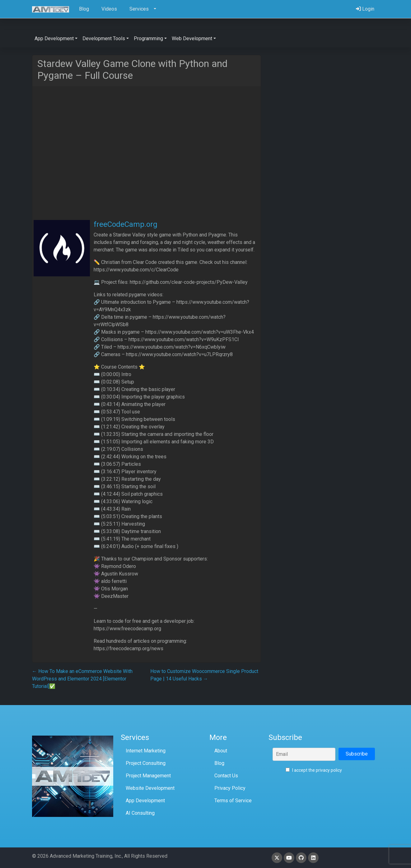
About (221, 751)
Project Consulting (146, 763)
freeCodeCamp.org (126, 224)
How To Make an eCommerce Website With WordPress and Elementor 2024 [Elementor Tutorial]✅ (82, 679)
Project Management (148, 776)
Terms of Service (233, 801)
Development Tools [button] (104, 38)
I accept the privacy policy (314, 770)
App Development (145, 801)
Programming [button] (148, 38)
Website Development (150, 788)
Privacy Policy (230, 788)
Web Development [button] (192, 38)
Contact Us (226, 776)
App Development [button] (54, 38)
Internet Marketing (146, 751)
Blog (219, 763)
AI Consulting (140, 813)
